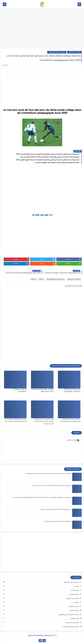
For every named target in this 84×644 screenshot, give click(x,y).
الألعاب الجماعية (74, 52)
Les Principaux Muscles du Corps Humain (57, 522)
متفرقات (76, 603)
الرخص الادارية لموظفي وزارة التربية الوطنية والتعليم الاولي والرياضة (48, 474)
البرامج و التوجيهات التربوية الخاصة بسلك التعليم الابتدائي (52, 486)
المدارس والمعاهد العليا (71, 627)
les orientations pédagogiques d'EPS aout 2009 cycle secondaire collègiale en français (42, 498)
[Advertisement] (42, 30)
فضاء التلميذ (74, 619)
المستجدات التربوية (72, 599)
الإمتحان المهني (74, 607)
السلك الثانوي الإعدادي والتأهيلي (68, 615)
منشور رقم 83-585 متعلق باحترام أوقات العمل (55, 510)
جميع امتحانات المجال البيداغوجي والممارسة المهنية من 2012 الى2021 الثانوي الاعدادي (49, 157)
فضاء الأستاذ (74, 591)
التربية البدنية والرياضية (57, 52)
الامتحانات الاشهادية (72, 623)
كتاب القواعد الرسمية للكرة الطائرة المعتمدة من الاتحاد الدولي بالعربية (44, 422)
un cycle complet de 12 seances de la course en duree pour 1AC (57, 163)
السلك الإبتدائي (74, 595)
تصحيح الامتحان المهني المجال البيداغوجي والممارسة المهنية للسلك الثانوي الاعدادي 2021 (47, 154)
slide (33, 279)
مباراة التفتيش (74, 611)
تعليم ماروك (32, 636)
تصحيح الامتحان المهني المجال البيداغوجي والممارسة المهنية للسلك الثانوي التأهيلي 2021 (47, 160)
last (41, 279)
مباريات (76, 586)
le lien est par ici (42, 215)
